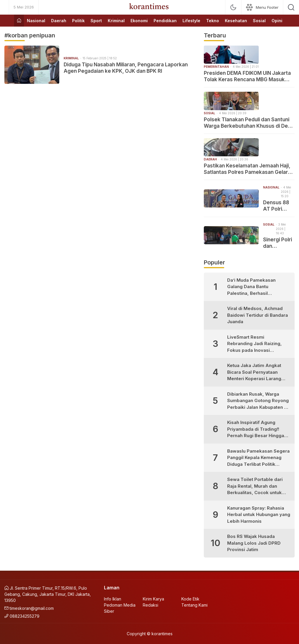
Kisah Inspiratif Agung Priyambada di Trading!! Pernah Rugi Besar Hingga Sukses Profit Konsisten (256, 429)
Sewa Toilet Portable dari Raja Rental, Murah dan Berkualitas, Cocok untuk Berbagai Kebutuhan (255, 486)
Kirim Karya (153, 599)
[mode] (233, 7)
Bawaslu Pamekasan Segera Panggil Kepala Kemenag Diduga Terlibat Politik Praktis (258, 458)
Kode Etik (190, 599)
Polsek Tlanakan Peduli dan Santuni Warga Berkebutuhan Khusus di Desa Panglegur (249, 123)
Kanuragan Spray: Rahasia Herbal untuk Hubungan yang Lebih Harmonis (259, 515)
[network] (262, 7)
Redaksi (151, 605)
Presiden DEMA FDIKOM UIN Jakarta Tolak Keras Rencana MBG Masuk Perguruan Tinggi (247, 76)
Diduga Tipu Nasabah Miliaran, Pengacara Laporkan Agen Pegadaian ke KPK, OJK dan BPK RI (126, 68)
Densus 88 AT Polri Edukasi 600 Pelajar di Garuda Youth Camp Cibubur (278, 206)
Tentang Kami (194, 605)
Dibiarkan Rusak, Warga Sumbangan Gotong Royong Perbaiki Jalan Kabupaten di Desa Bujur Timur (258, 401)
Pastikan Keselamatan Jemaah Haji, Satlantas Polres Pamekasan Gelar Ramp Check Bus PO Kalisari (247, 169)
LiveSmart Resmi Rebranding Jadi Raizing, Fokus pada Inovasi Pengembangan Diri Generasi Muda (254, 344)
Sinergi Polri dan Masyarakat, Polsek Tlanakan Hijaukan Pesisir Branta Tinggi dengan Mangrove (278, 243)
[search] (291, 7)
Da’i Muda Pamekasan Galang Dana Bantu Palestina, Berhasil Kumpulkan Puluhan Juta (254, 287)
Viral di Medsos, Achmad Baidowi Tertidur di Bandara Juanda (258, 315)
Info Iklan (113, 599)
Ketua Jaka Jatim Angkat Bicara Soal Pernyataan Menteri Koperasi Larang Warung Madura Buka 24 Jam (254, 372)
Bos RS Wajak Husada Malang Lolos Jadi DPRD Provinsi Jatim (254, 543)
